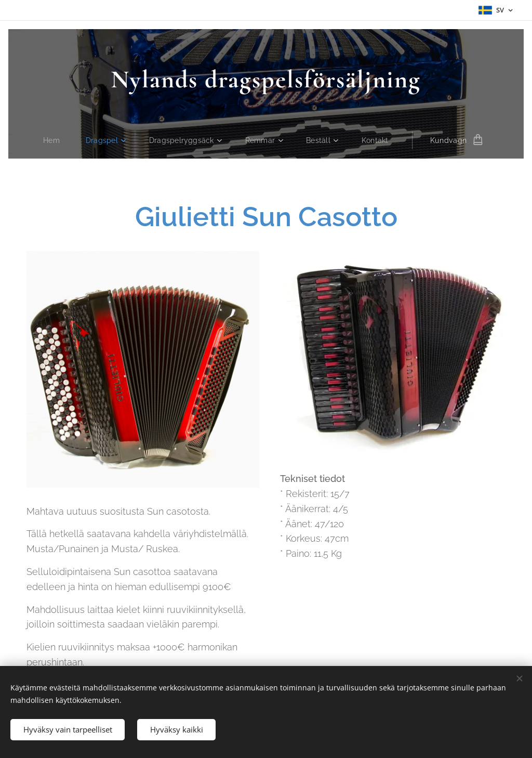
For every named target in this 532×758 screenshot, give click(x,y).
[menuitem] (52, 140)
